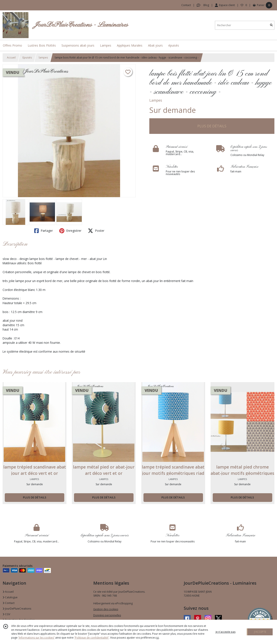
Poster (96, 231)
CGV (6, 614)
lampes (43, 58)
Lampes (156, 100)
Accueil (11, 58)
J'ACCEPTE (260, 632)
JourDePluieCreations (17, 609)
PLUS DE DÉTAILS (212, 126)
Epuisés (27, 58)
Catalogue (10, 597)
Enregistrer (70, 231)
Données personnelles (107, 615)
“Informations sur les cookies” (36, 638)
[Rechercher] (271, 25)
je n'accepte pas (225, 632)
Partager (43, 231)
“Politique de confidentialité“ (92, 638)
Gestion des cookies (106, 609)
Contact (186, 5)
